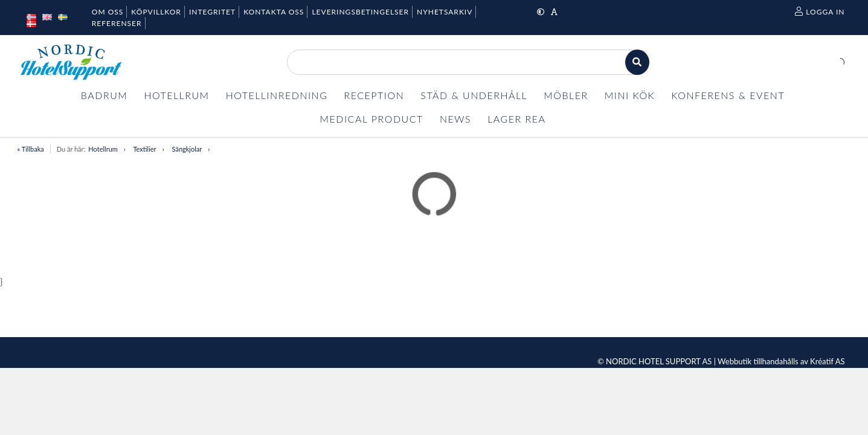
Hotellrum (103, 149)
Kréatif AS (827, 361)
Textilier (144, 149)
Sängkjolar (187, 149)
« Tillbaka (31, 149)
